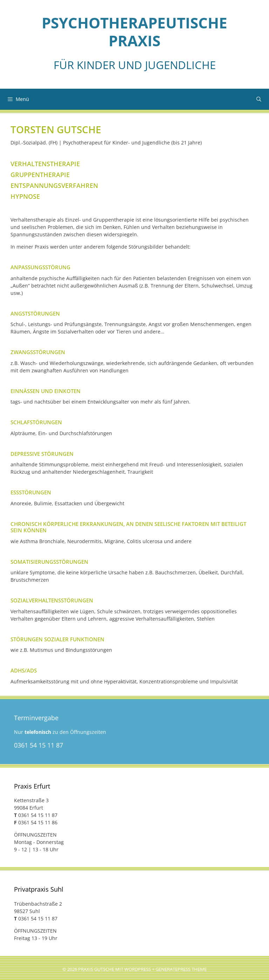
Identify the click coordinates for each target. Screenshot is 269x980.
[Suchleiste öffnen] (259, 99)
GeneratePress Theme (181, 969)
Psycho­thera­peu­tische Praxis (134, 32)
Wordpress (138, 969)
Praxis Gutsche (96, 969)
